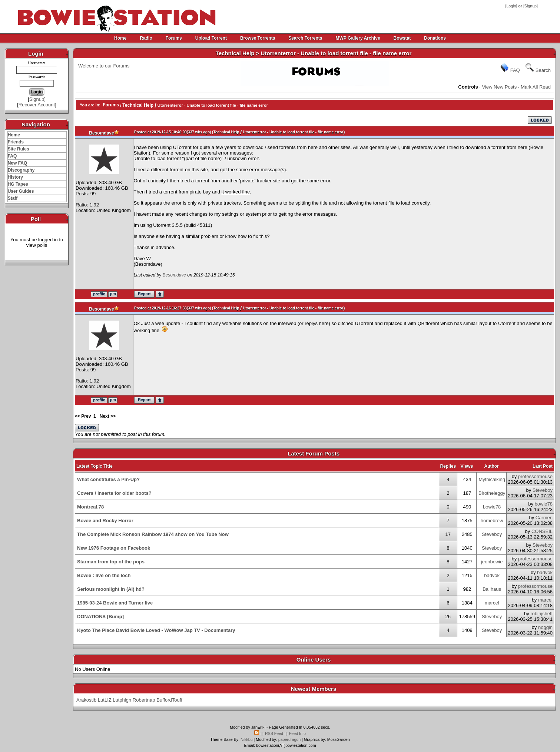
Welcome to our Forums (104, 66)
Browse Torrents (258, 38)
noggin (545, 627)
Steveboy (543, 490)
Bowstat (402, 38)
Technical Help (138, 105)
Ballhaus (492, 589)
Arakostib (86, 700)
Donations (435, 38)
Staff (13, 198)
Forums (174, 38)
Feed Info (297, 733)
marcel (492, 603)
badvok (492, 575)
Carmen (544, 518)
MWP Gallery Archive (358, 38)
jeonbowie (492, 562)
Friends (16, 142)
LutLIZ (105, 700)
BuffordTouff (169, 700)
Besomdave (101, 133)
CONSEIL (542, 531)
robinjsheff (541, 614)
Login (511, 6)
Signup (531, 6)
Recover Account (37, 105)
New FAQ (18, 163)
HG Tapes (18, 184)
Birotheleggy (492, 493)
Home (120, 38)
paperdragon (289, 739)
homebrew (492, 521)
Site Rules (19, 149)
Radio (146, 38)
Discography (21, 170)
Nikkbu (247, 739)
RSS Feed (274, 733)
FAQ (12, 156)
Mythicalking (492, 479)
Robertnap (144, 700)
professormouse (535, 476)
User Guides (21, 191)
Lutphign (122, 700)
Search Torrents (305, 38)
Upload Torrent (211, 38)
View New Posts (500, 87)
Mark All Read (536, 87)
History (15, 177)
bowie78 (492, 507)
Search (543, 70)
